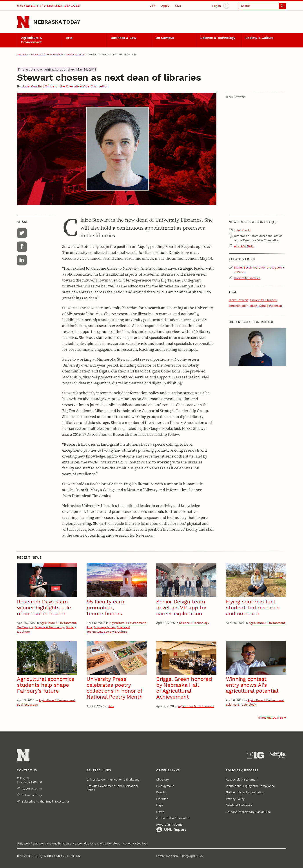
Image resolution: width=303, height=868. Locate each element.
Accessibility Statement (242, 779)
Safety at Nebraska (239, 805)
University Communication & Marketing (113, 779)
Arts (69, 38)
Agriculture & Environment (32, 40)
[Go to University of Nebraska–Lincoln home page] (23, 22)
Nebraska (22, 54)
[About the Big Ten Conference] (255, 755)
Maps (160, 805)
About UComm (32, 788)
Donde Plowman (271, 306)
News (160, 812)
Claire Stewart (239, 300)
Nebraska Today (57, 22)
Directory (162, 779)
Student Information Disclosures (248, 812)
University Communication (47, 54)
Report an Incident (171, 828)
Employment (165, 786)
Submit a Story (32, 795)
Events (161, 792)
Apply (165, 6)
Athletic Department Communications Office (113, 788)
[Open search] (262, 6)
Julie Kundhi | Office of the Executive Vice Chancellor (65, 86)
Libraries (162, 799)
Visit (152, 6)
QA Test (142, 843)
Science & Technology (218, 38)
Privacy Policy (235, 799)
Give (178, 6)
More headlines (270, 717)
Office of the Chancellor (173, 818)
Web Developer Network (117, 843)
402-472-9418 (244, 246)
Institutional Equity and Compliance (250, 786)
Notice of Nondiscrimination (245, 792)
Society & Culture (259, 38)
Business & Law (123, 38)
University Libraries (247, 278)
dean (254, 306)
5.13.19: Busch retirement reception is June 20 (259, 270)
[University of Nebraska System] (278, 755)
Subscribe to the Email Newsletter (45, 801)
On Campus (165, 38)
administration (239, 306)
